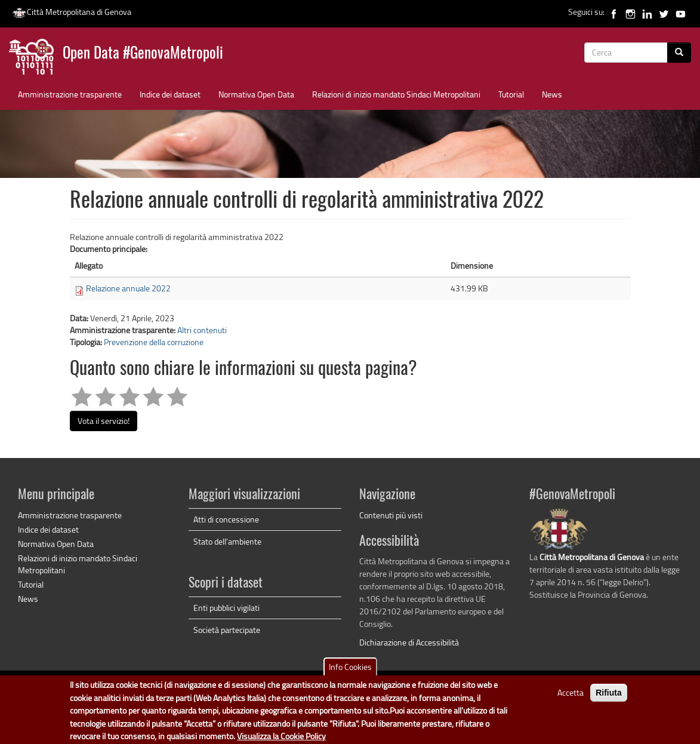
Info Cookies (350, 671)
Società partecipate (227, 630)
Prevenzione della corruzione (154, 342)
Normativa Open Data (256, 94)
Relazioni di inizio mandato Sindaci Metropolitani (396, 94)
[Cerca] (679, 53)
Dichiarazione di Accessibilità (409, 642)
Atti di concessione (226, 519)
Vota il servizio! (104, 421)
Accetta (571, 697)
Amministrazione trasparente (70, 94)
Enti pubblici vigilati (226, 608)
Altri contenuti (202, 330)
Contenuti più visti (391, 515)
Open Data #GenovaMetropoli (143, 54)
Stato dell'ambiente (227, 541)
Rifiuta (609, 697)
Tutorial (511, 94)
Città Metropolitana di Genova (72, 12)
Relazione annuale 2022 (128, 288)
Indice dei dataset (170, 94)
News (552, 94)
